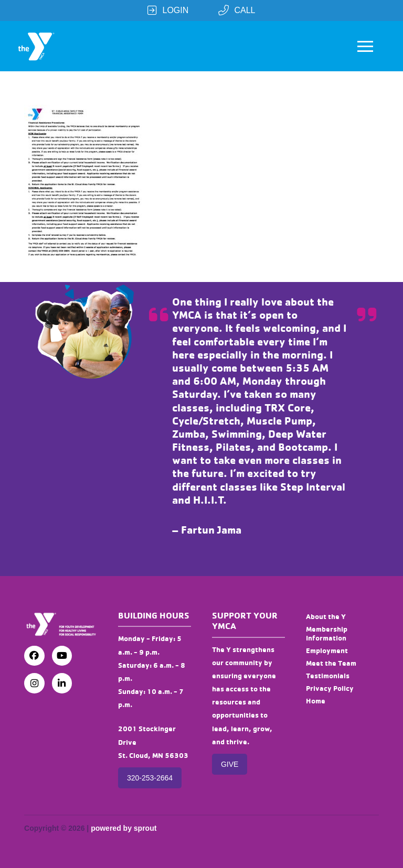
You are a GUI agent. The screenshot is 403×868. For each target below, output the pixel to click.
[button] (365, 46)
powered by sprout (124, 828)
